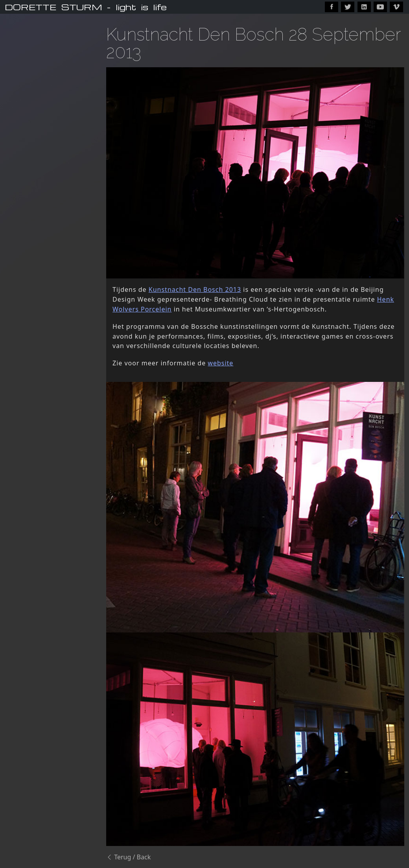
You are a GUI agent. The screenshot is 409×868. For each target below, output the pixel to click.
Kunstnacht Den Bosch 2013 (195, 289)
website (220, 363)
